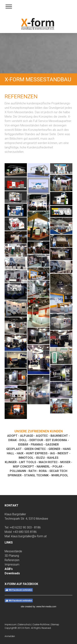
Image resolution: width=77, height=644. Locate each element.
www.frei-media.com (46, 607)
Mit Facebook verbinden (19, 590)
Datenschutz (24, 624)
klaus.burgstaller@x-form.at (29, 536)
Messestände (13, 551)
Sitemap (55, 624)
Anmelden (10, 636)
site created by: (29, 607)
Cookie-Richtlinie (41, 624)
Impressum (12, 564)
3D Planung (12, 556)
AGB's (9, 569)
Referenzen (12, 560)
